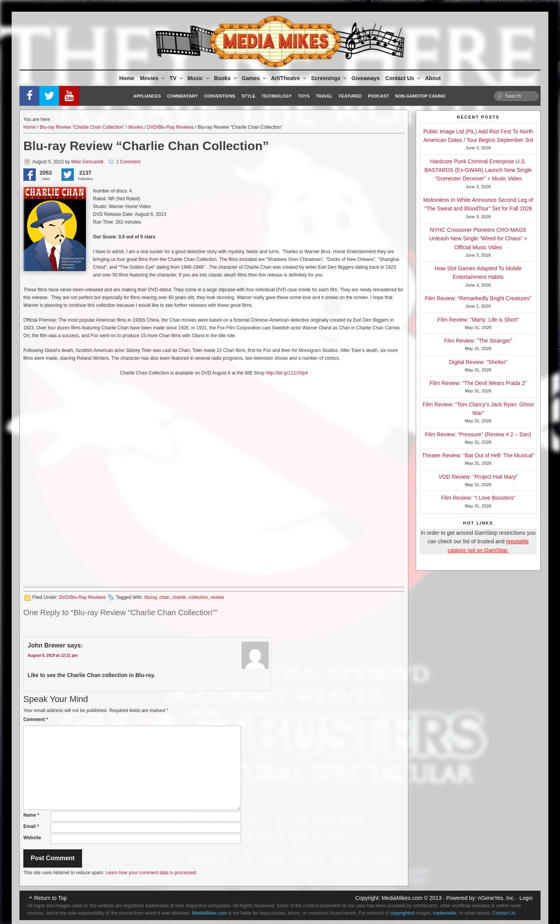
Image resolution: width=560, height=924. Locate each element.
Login (526, 898)
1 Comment (128, 162)
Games (255, 78)
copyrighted (402, 913)
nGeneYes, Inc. (496, 898)
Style (248, 96)
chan (164, 597)
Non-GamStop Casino (420, 96)
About (433, 78)
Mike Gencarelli (87, 162)
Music (199, 78)
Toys (304, 96)
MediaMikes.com (402, 898)
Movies (153, 78)
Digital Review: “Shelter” (478, 362)
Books (226, 78)
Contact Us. (505, 913)
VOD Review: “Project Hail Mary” (478, 477)
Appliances (147, 96)
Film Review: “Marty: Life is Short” (478, 320)
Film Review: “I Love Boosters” (478, 498)
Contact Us (403, 78)
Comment (36, 719)
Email (31, 826)
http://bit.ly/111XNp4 (287, 373)
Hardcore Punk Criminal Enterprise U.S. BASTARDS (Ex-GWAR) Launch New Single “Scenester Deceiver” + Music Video (478, 170)
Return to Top (51, 898)
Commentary (183, 96)
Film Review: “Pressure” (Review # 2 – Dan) (478, 434)
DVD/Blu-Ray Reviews (170, 127)
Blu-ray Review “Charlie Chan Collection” (82, 127)
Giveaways (366, 78)
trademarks (445, 913)
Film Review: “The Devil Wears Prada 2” (478, 383)
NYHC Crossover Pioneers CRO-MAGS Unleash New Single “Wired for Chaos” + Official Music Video (478, 239)
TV (177, 78)
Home (127, 78)
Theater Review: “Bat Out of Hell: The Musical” (478, 455)
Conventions (220, 96)
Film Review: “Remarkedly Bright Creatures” (478, 298)
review (217, 597)
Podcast (378, 96)
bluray (150, 597)
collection (198, 597)
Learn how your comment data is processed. (151, 873)
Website (32, 838)
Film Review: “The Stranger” (478, 341)
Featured (350, 96)
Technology (277, 96)
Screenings (329, 78)
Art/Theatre (289, 78)
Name (31, 815)
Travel (324, 96)
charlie (179, 597)
